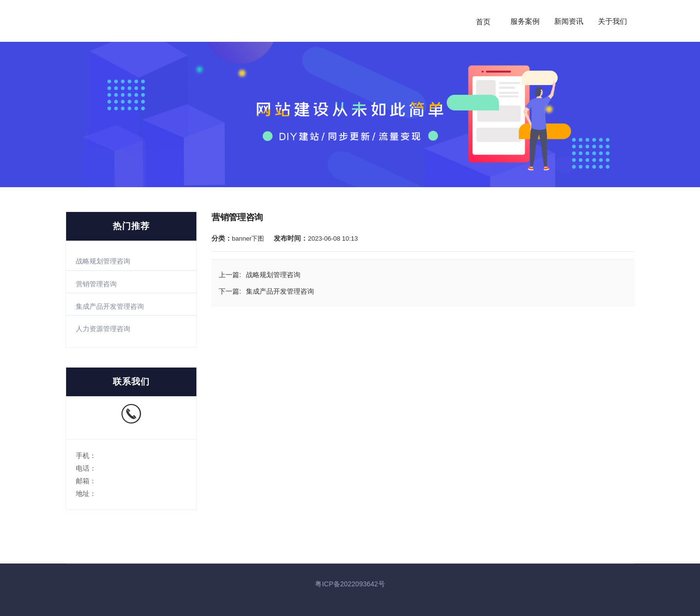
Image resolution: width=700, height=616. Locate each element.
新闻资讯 (569, 21)
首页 (483, 21)
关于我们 (612, 21)
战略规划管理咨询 (103, 261)
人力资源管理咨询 (103, 329)
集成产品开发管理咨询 (110, 306)
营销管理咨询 (96, 284)
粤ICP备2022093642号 (350, 584)
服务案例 (525, 21)
